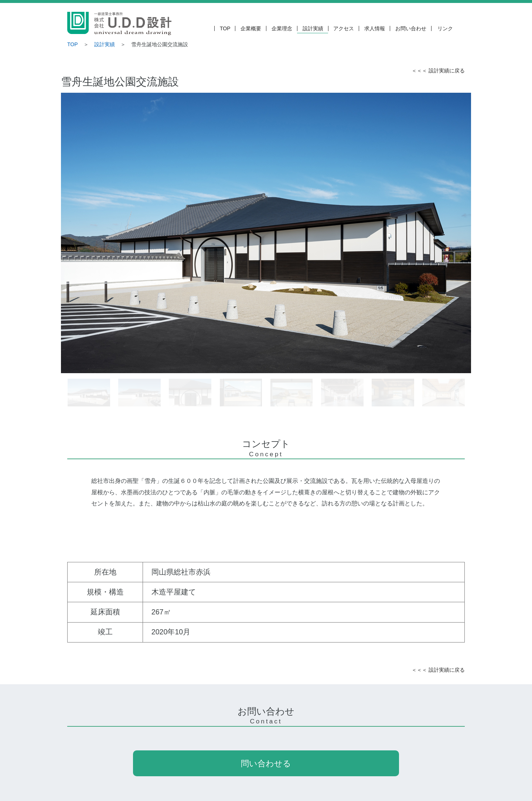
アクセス (344, 28)
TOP (225, 28)
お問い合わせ (411, 28)
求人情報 (375, 28)
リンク (445, 28)
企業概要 (251, 28)
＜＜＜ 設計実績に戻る (438, 71)
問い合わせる (266, 763)
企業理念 (282, 28)
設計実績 (313, 28)
